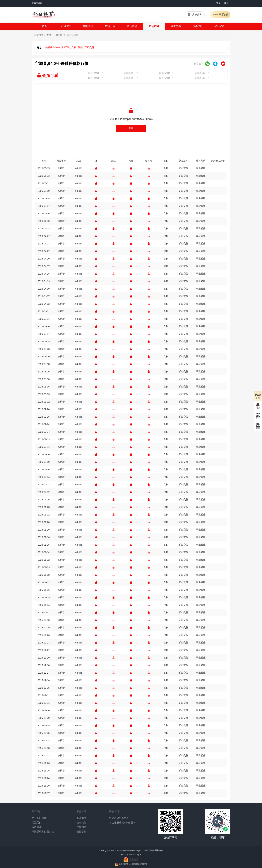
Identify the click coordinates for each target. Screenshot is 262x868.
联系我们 (37, 823)
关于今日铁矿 (39, 818)
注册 (226, 3)
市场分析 (110, 26)
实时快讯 (88, 26)
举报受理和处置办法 (43, 832)
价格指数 (198, 26)
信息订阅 (82, 823)
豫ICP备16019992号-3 (131, 855)
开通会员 (220, 15)
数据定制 (82, 832)
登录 (218, 3)
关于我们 (37, 811)
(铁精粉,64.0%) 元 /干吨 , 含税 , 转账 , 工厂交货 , (70, 47)
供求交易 (176, 26)
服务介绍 (82, 811)
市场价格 (154, 26)
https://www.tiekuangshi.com (133, 850)
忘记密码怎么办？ (119, 818)
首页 (44, 26)
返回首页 (37, 3)
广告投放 (82, 827)
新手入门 (114, 811)
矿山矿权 (220, 26)
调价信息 (132, 26)
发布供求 (195, 15)
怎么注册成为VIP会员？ (122, 823)
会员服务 (82, 818)
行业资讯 (66, 26)
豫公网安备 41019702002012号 (133, 864)
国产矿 (59, 35)
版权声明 (37, 827)
